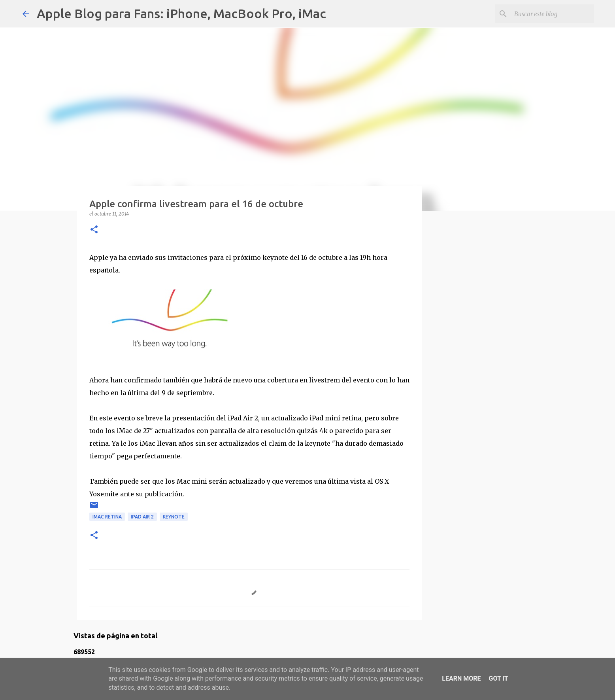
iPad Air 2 (142, 517)
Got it (498, 678)
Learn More (461, 678)
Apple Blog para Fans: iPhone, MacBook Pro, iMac (181, 13)
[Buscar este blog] (553, 14)
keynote (174, 517)
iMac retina (107, 517)
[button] (94, 230)
